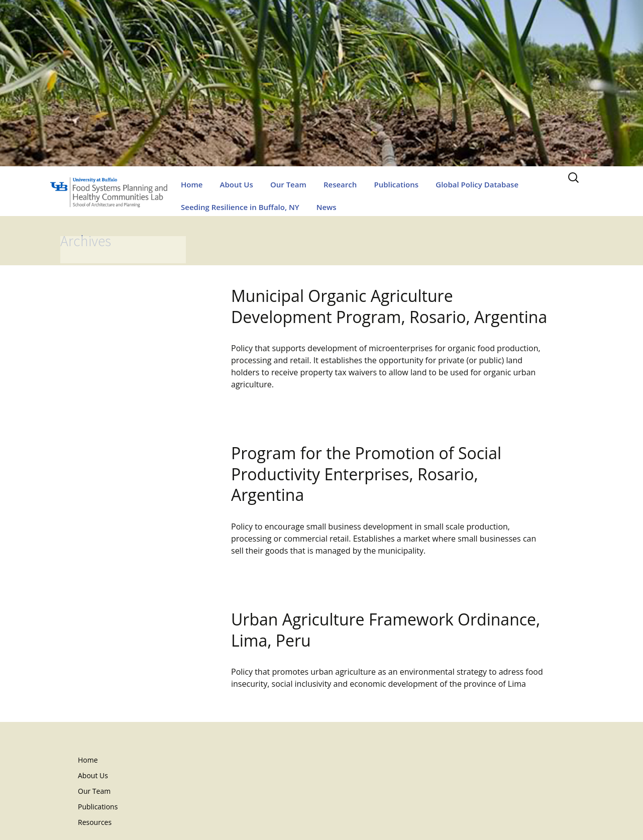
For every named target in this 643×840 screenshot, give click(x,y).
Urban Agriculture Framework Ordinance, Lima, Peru (386, 630)
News (327, 207)
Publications (396, 184)
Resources (95, 822)
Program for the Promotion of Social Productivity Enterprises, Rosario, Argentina (366, 474)
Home (192, 184)
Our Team (288, 184)
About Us (237, 184)
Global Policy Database (477, 184)
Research (340, 184)
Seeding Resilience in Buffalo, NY (240, 207)
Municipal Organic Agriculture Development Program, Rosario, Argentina (389, 306)
